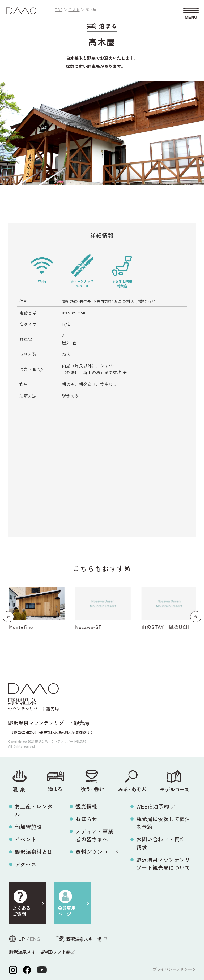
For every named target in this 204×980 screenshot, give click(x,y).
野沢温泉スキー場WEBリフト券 (40, 952)
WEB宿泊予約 (153, 806)
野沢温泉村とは (34, 852)
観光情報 (86, 806)
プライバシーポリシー (172, 969)
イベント (26, 839)
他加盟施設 (28, 827)
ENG (35, 939)
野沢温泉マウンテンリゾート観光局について (163, 864)
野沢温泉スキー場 (84, 939)
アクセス (26, 864)
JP (22, 939)
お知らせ (86, 819)
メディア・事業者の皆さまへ (94, 835)
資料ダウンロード (97, 852)
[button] (8, 617)
